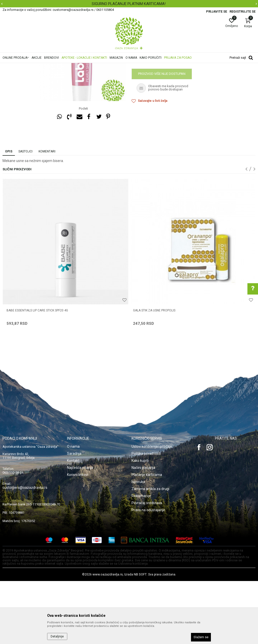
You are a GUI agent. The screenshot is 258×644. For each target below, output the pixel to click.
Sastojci (25, 214)
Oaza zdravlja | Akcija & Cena (23, 66)
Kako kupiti (140, 524)
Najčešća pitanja (80, 531)
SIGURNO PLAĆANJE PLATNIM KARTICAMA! (129, 4)
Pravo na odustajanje (148, 573)
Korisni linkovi (78, 538)
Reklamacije (141, 559)
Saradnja (74, 517)
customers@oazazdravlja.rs (25, 551)
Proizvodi (54, 66)
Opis (9, 214)
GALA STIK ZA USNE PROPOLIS (154, 373)
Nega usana (97, 66)
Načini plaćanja (143, 531)
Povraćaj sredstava (147, 566)
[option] (129, 4)
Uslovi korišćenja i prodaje (152, 509)
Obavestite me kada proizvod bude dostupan (171, 124)
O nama (73, 509)
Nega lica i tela (74, 66)
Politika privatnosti (146, 517)
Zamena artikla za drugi (150, 552)
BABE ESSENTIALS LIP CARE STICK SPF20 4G (37, 373)
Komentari (47, 214)
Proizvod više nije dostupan (162, 137)
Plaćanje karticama (147, 538)
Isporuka (138, 545)
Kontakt (73, 524)
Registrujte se (243, 11)
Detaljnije (57, 636)
